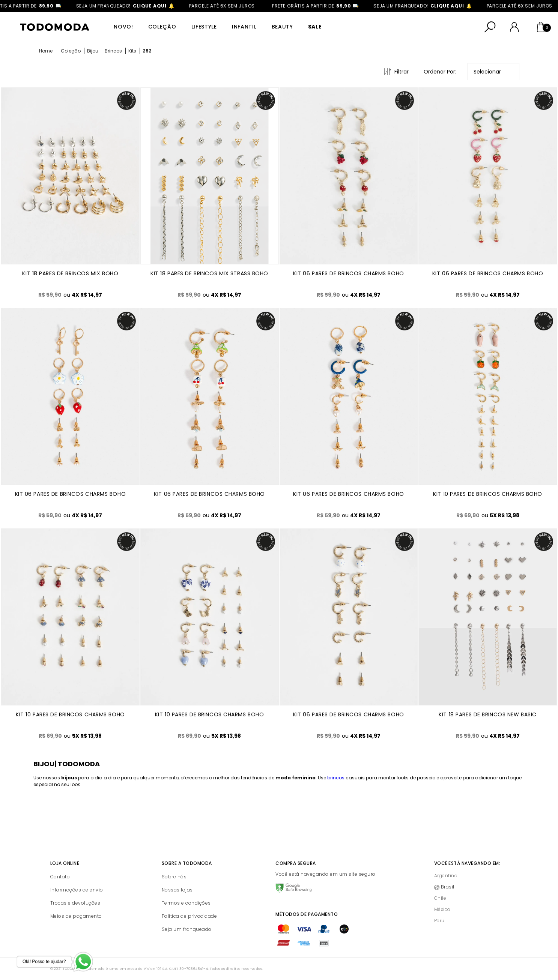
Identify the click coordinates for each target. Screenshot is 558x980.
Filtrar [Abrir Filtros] (402, 72)
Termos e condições (186, 903)
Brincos (113, 51)
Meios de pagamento (76, 916)
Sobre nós (174, 877)
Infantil (244, 27)
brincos (336, 778)
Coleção (162, 27)
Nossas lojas (177, 890)
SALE (315, 27)
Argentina (446, 876)
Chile (440, 898)
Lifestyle (204, 27)
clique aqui (183, 6)
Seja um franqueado (187, 929)
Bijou (93, 51)
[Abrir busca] (490, 27)
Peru (439, 921)
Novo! (123, 27)
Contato (60, 877)
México (442, 909)
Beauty (282, 27)
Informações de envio (77, 890)
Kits (132, 51)
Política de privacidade (190, 916)
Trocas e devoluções (75, 903)
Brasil (448, 887)
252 (147, 51)
